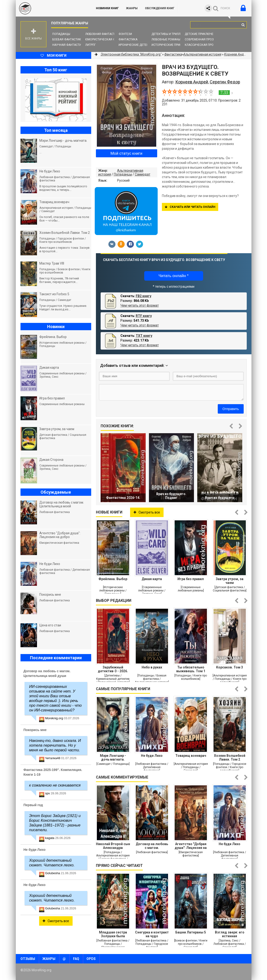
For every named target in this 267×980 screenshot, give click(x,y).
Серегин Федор (225, 82)
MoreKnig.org (51, 8)
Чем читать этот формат (140, 305)
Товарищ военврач (191, 756)
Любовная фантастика (103, 34)
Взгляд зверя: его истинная (230, 934)
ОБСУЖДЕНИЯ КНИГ (160, 8)
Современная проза (200, 39)
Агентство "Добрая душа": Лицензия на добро (191, 846)
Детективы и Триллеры (169, 34)
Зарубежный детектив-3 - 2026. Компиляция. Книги (113, 669)
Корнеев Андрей (192, 82)
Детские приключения (202, 34)
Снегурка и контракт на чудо (152, 934)
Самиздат (143, 174)
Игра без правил (191, 579)
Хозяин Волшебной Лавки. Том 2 (230, 757)
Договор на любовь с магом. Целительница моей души (152, 846)
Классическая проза (201, 45)
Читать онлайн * (174, 276)
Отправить (231, 409)
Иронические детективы (137, 45)
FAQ (76, 959)
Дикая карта (152, 579)
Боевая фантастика (68, 39)
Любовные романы (166, 39)
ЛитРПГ (90, 45)
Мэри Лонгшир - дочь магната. (113, 757)
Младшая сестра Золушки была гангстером (113, 934)
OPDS (91, 959)
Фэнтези (125, 34)
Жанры (132, 8)
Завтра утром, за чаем (230, 581)
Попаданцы (61, 34)
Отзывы (28, 959)
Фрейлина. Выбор (113, 579)
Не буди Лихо (152, 756)
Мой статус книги (126, 153)
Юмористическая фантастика (109, 39)
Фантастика (128, 39)
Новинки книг (107, 8)
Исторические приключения (173, 45)
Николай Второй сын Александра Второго (113, 846)
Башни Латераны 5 (191, 932)
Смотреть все (147, 512)
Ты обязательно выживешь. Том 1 (191, 669)
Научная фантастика (69, 45)
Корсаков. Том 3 (230, 667)
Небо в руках (152, 667)
